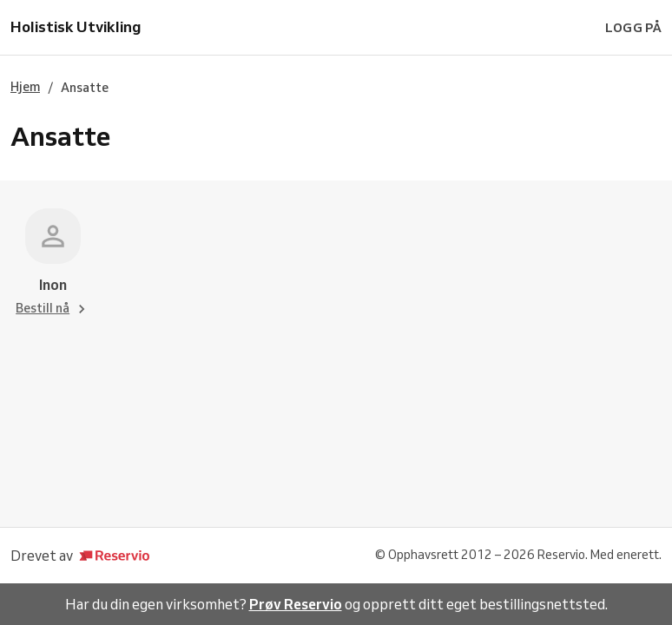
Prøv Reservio (296, 604)
